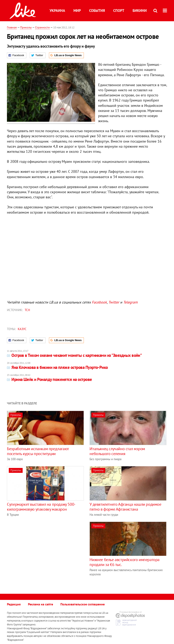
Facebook (99, 302)
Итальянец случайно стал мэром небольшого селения (117, 451)
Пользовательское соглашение (83, 604)
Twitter (114, 302)
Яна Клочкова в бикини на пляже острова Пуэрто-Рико (57, 367)
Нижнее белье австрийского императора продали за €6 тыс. (125, 562)
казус (22, 329)
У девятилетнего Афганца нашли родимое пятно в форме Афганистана (125, 507)
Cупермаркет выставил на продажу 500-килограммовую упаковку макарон (41, 507)
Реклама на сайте (40, 604)
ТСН (27, 310)
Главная (12, 27)
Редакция (14, 604)
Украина (57, 11)
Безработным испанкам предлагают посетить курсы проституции (38, 451)
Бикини (140, 11)
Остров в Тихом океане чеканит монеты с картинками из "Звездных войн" (74, 355)
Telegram (130, 302)
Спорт (119, 11)
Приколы (26, 27)
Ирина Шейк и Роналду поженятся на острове (49, 379)
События (97, 11)
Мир (77, 11)
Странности (42, 27)
